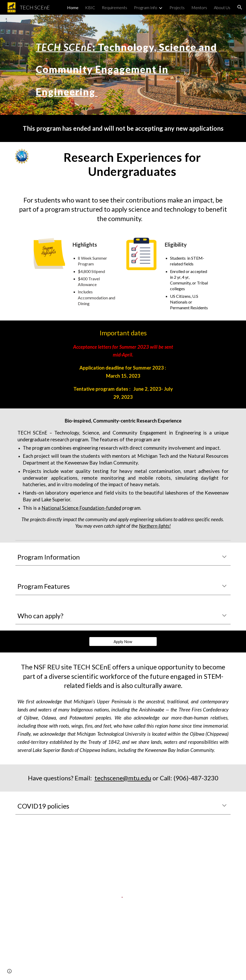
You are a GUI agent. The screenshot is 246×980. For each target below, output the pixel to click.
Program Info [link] (146, 7)
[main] (132, 65)
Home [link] (73, 7)
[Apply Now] (123, 642)
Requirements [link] (115, 7)
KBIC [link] (90, 7)
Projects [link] (177, 7)
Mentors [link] (199, 7)
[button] (240, 7)
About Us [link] (222, 7)
